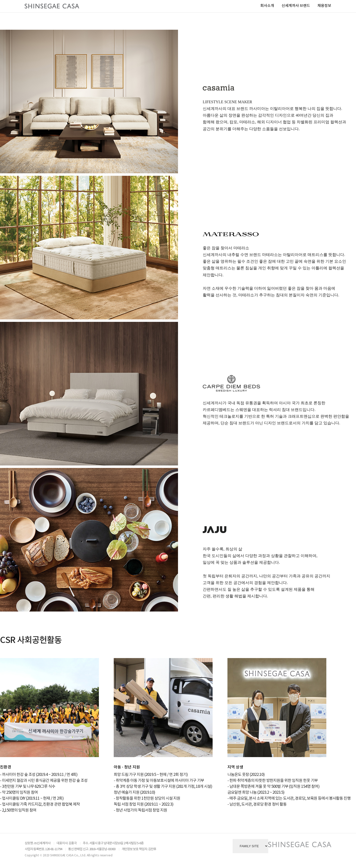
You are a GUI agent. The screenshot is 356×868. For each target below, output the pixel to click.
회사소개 (267, 6)
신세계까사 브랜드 (296, 6)
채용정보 (324, 6)
